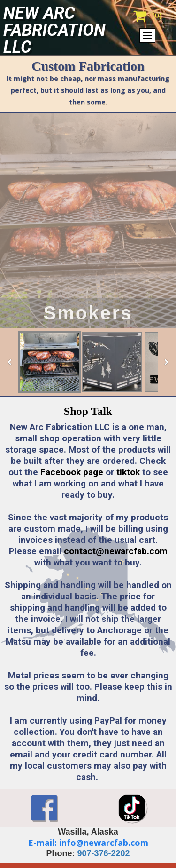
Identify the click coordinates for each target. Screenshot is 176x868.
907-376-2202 (103, 853)
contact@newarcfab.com (116, 551)
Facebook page (72, 472)
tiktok (128, 472)
